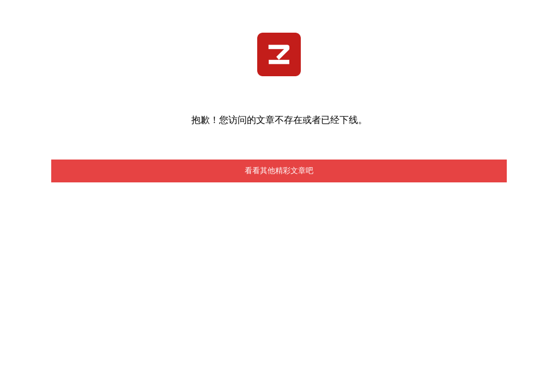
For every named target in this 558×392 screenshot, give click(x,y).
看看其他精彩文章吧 (279, 171)
